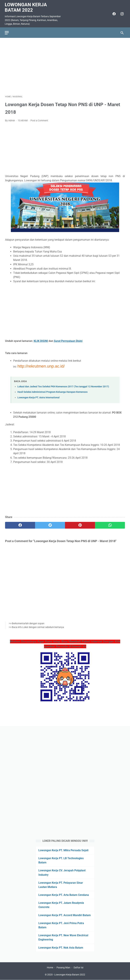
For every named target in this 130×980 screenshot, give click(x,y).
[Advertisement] (65, 66)
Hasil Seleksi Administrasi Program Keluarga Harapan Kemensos (52, 391)
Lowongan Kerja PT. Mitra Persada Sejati (63, 850)
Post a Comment (39, 120)
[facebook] (113, 13)
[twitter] (50, 525)
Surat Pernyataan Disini (68, 340)
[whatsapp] (110, 525)
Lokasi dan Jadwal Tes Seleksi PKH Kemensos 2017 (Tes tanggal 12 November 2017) (63, 386)
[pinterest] (80, 525)
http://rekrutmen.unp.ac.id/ (41, 365)
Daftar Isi (78, 968)
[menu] (7, 32)
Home (50, 968)
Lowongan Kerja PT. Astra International (39, 397)
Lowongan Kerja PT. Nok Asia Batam (61, 947)
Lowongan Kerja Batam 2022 (26, 7)
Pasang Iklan (63, 968)
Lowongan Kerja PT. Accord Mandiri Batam (65, 915)
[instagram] (121, 13)
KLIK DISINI (41, 340)
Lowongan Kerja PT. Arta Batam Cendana (64, 895)
